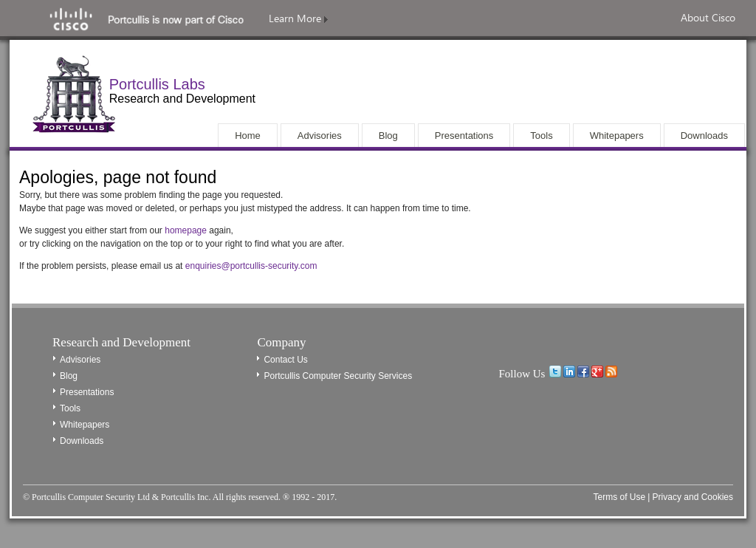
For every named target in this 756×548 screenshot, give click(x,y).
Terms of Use (619, 497)
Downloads (82, 441)
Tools (70, 408)
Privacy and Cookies (693, 497)
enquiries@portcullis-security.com (251, 266)
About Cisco (708, 17)
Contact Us (285, 360)
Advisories (80, 360)
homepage (186, 230)
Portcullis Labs (157, 84)
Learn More (298, 18)
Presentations (87, 392)
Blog (69, 376)
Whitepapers (85, 425)
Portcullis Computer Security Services (338, 376)
